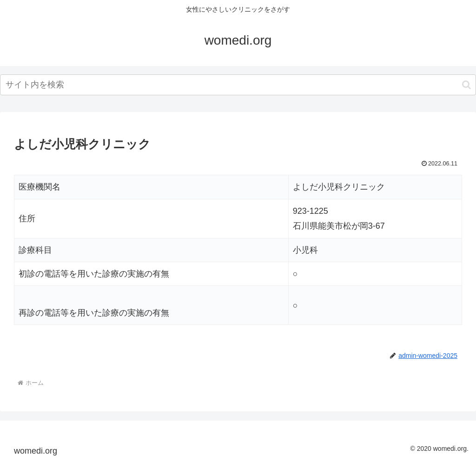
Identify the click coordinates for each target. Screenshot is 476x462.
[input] (238, 85)
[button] (466, 85)
